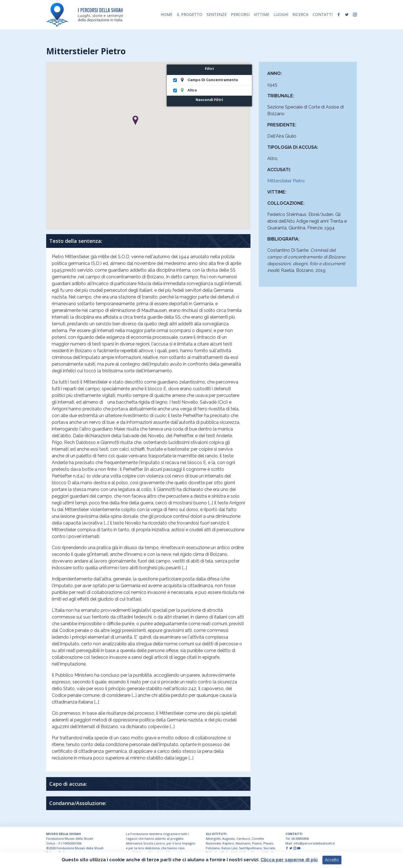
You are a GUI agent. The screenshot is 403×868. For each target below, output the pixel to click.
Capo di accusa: (68, 784)
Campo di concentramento (213, 80)
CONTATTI (323, 14)
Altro (192, 90)
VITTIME (262, 14)
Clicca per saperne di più (289, 861)
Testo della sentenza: (76, 241)
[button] (135, 120)
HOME (167, 14)
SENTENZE (217, 14)
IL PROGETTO (189, 14)
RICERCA (300, 14)
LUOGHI (281, 14)
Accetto (332, 861)
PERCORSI (240, 14)
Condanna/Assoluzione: (78, 803)
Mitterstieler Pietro (286, 181)
